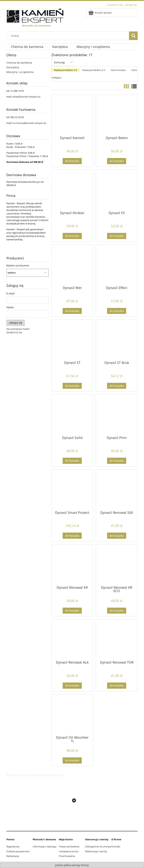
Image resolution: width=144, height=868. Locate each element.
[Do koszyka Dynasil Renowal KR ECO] (117, 611)
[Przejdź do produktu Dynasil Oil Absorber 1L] (72, 715)
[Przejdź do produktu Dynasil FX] (117, 190)
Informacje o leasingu (45, 846)
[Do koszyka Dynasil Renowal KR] (72, 611)
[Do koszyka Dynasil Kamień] (72, 161)
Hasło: (10, 307)
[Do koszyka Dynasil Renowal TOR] (117, 686)
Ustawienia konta (69, 851)
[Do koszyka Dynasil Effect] (117, 311)
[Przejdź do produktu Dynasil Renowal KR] (72, 565)
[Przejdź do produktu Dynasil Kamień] (72, 115)
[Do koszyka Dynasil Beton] (117, 161)
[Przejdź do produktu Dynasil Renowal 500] (117, 490)
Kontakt (116, 846)
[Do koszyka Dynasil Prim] (117, 461)
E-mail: (11, 293)
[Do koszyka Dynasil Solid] (72, 461)
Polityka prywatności (18, 851)
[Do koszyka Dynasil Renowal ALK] (72, 686)
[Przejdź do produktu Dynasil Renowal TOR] (117, 639)
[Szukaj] (133, 36)
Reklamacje (13, 856)
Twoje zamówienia (69, 846)
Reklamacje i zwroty (96, 851)
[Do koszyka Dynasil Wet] (72, 311)
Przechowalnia (67, 856)
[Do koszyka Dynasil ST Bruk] (117, 386)
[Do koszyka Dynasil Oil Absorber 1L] (72, 760)
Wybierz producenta (18, 265)
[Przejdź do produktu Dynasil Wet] (72, 265)
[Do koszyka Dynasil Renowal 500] (117, 536)
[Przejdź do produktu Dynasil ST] (72, 340)
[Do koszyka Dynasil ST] (72, 386)
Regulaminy (13, 846)
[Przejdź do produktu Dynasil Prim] (117, 415)
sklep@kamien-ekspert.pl (26, 97)
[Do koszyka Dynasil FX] (117, 236)
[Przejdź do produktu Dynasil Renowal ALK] (72, 639)
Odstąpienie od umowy (98, 846)
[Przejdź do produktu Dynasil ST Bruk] (117, 340)
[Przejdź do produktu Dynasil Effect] (117, 265)
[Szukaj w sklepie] (69, 36)
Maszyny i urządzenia (20, 72)
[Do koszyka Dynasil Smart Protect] (72, 536)
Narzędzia (13, 67)
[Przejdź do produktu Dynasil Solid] (72, 415)
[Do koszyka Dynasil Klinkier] (72, 236)
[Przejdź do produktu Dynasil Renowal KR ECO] (117, 565)
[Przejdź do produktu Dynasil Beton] (117, 115)
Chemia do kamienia (19, 63)
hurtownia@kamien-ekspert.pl (29, 123)
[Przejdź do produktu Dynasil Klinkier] (72, 190)
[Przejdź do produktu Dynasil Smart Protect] (72, 490)
